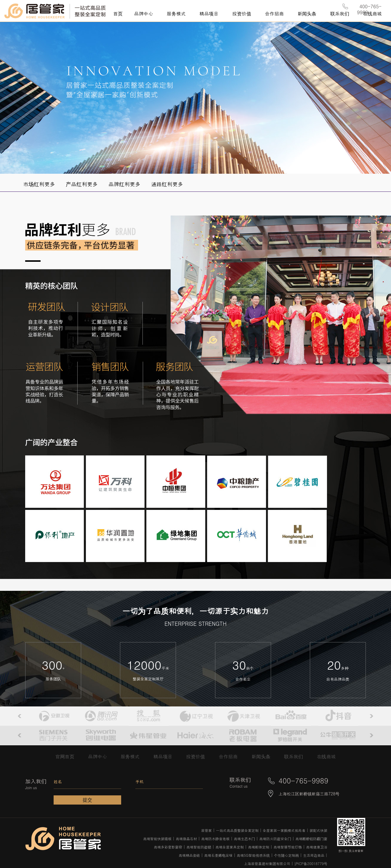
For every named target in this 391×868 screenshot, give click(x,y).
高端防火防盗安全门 (275, 839)
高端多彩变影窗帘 (168, 847)
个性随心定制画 (286, 855)
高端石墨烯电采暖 (218, 855)
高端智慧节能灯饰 (288, 847)
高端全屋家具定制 (230, 847)
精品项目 (166, 756)
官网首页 (68, 756)
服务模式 (133, 756)
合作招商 (231, 756)
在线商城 (326, 756)
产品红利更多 (82, 184)
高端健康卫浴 (317, 847)
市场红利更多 (39, 184)
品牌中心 (101, 756)
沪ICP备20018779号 (311, 863)
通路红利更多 (167, 184)
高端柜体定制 (259, 847)
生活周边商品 (314, 855)
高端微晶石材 (186, 839)
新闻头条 (264, 756)
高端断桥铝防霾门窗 (311, 839)
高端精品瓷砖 (189, 855)
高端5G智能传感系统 (253, 855)
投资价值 (199, 756)
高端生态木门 (244, 839)
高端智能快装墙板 (157, 839)
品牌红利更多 (124, 184)
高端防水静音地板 (215, 839)
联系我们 (294, 756)
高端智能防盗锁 (199, 847)
